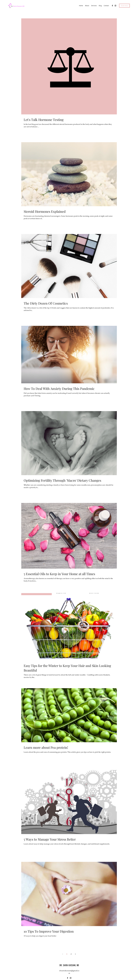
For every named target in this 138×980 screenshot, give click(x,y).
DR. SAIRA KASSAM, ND (69, 965)
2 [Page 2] (71, 954)
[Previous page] (63, 954)
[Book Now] (124, 6)
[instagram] (115, 6)
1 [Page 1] (67, 954)
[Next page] (75, 954)
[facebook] (112, 6)
